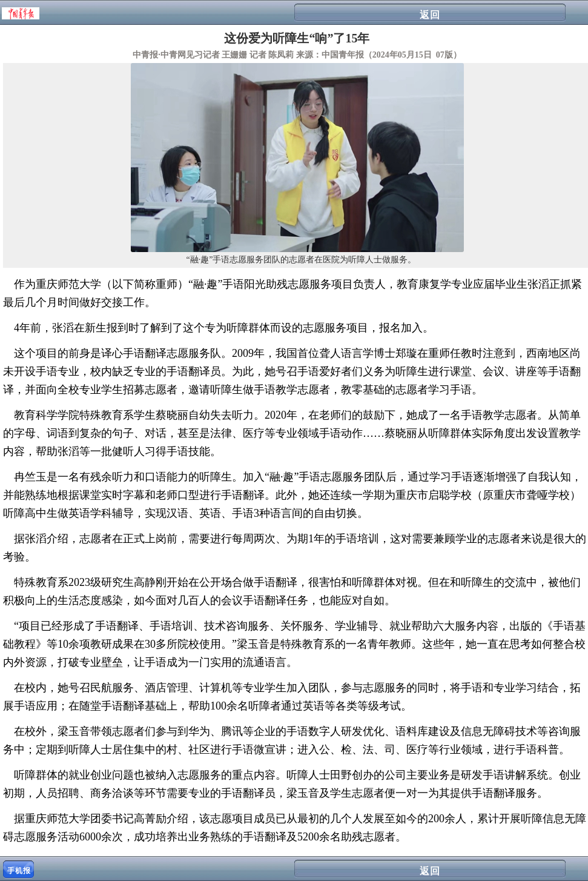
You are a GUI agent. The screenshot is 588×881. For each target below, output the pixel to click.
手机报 (19, 871)
